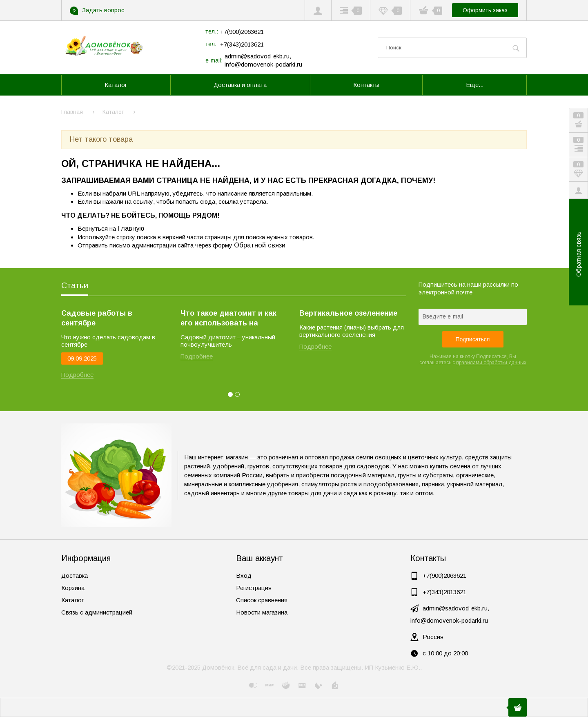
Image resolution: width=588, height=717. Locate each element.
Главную (131, 228)
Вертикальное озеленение (348, 313)
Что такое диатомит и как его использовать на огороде (228, 318)
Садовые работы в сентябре (97, 318)
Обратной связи (260, 245)
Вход (244, 576)
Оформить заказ (485, 10)
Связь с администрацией (97, 612)
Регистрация (254, 588)
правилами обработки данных (491, 363)
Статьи (75, 285)
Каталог (72, 600)
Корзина (73, 588)
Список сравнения (262, 600)
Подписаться (473, 339)
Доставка (75, 576)
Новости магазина (262, 612)
